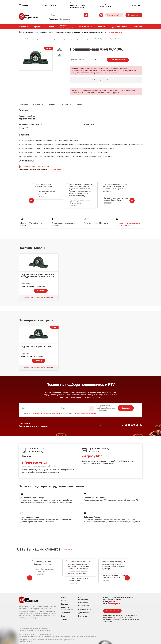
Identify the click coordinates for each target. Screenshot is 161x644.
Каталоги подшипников (67, 609)
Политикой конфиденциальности (84, 414)
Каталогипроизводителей (67, 27)
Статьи (64, 620)
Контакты (138, 27)
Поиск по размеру (83, 598)
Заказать (126, 408)
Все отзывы (57, 170)
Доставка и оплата (120, 27)
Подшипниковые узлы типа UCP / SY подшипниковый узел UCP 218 (37, 276)
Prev (31, 201)
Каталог (23, 27)
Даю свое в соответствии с (59, 414)
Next (132, 201)
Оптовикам (102, 27)
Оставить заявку (115, 32)
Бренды (37, 27)
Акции (51, 27)
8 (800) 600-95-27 (35, 463)
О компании (84, 27)
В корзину (41, 291)
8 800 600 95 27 (137, 6)
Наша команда (84, 609)
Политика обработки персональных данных (33, 629)
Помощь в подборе (114, 15)
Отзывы (64, 616)
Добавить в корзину (118, 60)
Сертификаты (84, 606)
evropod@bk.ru (93, 456)
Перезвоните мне (134, 15)
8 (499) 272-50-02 (111, 598)
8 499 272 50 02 (106, 7)
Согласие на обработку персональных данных (34, 631)
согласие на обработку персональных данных (46, 414)
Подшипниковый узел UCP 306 (36, 347)
